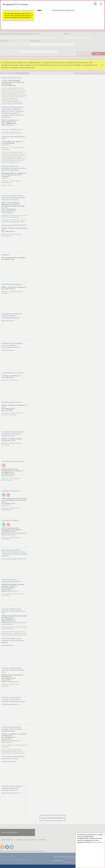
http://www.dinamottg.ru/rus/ (63, 10)
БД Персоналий (96, 842)
